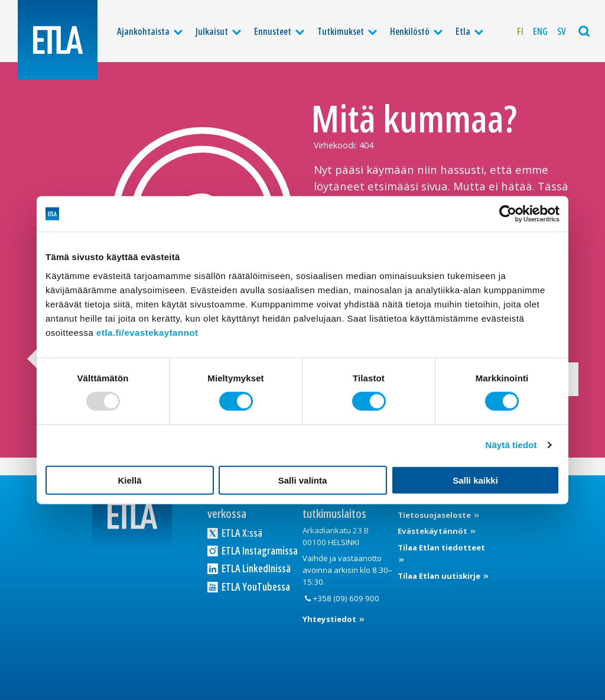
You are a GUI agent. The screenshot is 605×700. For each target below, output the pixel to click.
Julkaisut (212, 31)
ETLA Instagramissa (253, 550)
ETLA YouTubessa (249, 586)
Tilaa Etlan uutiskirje (440, 576)
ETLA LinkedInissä (249, 569)
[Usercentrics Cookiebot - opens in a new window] (508, 214)
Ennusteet (273, 31)
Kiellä (129, 480)
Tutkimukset (341, 31)
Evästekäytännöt (433, 531)
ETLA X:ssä (235, 533)
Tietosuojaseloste (435, 515)
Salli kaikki (475, 480)
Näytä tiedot (511, 445)
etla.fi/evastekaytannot (147, 332)
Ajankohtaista (143, 31)
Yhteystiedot (330, 620)
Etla (463, 31)
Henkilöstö (410, 31)
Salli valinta (303, 480)
